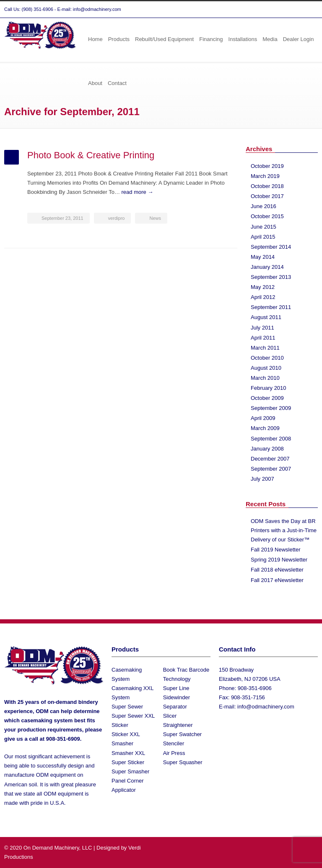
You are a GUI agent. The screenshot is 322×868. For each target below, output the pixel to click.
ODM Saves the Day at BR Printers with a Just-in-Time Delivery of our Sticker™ (284, 530)
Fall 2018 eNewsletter (277, 570)
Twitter (276, 10)
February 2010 (269, 388)
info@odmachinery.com (266, 707)
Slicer (170, 716)
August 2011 (266, 317)
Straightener (178, 725)
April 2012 (263, 297)
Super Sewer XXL (133, 716)
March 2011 (265, 348)
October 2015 (267, 216)
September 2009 (271, 408)
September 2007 (271, 469)
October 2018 (267, 186)
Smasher (122, 743)
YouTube (309, 10)
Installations (243, 39)
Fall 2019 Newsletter (276, 550)
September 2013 (271, 277)
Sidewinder (177, 697)
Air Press (174, 753)
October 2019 (267, 166)
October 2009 (267, 398)
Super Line (176, 688)
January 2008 (267, 449)
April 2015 (263, 237)
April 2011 (263, 338)
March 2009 (265, 428)
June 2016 (264, 206)
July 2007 (262, 479)
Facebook (293, 10)
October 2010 (267, 358)
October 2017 (267, 196)
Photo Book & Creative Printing (91, 155)
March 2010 (265, 378)
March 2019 (265, 176)
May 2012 (263, 287)
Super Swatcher (183, 734)
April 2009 (263, 418)
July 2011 (262, 328)
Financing (211, 39)
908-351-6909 (63, 739)
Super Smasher (130, 771)
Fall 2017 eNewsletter (277, 580)
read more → (138, 192)
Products (119, 39)
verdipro (117, 218)
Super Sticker (128, 762)
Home (95, 39)
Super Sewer (127, 707)
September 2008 (271, 439)
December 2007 (270, 459)
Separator (175, 707)
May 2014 (263, 257)
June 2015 (264, 227)
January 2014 (267, 267)
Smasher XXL (128, 753)
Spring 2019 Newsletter (279, 560)
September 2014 (271, 247)
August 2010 (266, 368)
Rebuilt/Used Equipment (164, 39)
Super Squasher (183, 762)
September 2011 (271, 307)
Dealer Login (299, 39)
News (155, 218)
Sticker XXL (126, 734)
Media (270, 39)
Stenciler (174, 743)
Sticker (120, 725)
